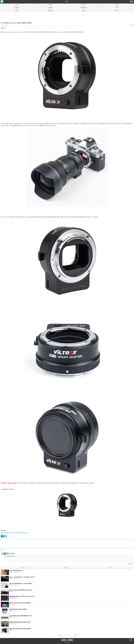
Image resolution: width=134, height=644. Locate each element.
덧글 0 (3, 550)
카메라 (50, 5)
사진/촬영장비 (83, 8)
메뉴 (132, 1)
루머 (117, 5)
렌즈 (83, 5)
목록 (110, 568)
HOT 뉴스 (117, 11)
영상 (117, 8)
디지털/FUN (50, 11)
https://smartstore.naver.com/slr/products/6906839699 (14, 533)
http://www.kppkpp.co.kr (12, 32)
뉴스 (67, 2)
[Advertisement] (67, 16)
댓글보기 (3, 28)
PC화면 (70, 640)
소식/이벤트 (50, 8)
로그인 (64, 640)
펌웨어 (83, 11)
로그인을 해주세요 (69, 558)
